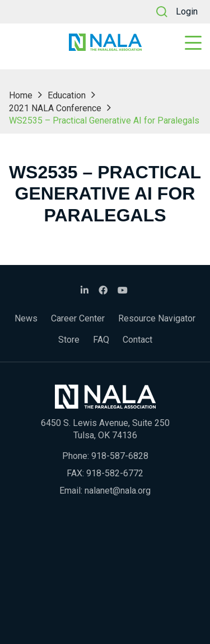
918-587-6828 (120, 456)
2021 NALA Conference (55, 108)
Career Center (78, 318)
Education (67, 95)
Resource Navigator (157, 318)
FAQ (101, 340)
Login (187, 11)
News (26, 318)
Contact (137, 340)
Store (69, 340)
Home (21, 95)
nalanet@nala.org (118, 491)
